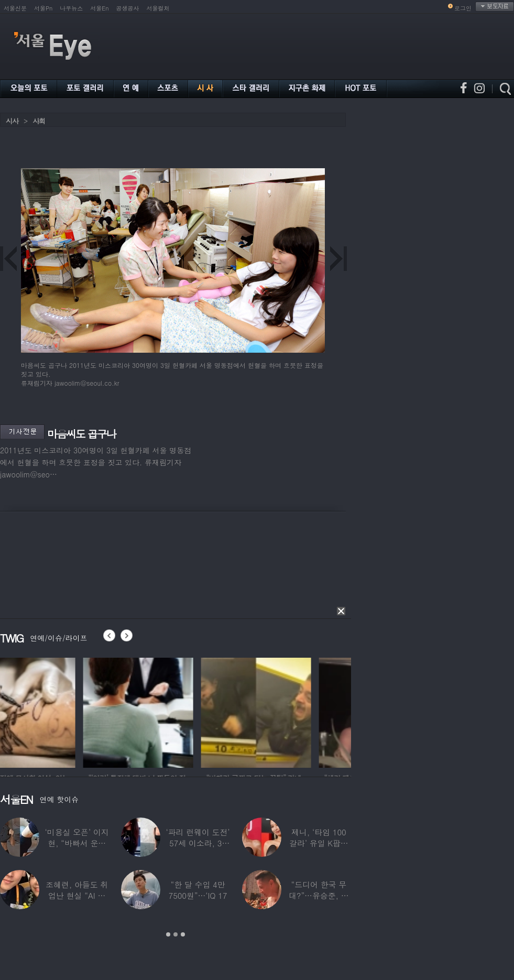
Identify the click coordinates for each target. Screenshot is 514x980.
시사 (12, 121)
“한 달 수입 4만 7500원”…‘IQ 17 (198, 890)
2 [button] (176, 934)
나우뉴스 (71, 8)
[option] (55, 711)
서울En (99, 8)
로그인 (463, 8)
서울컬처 (158, 8)
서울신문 (15, 8)
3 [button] (183, 934)
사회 (39, 121)
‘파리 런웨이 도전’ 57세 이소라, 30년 (198, 843)
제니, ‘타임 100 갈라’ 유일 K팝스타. (319, 843)
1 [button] (168, 934)
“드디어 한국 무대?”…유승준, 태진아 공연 (319, 895)
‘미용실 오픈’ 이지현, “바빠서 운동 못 (77, 843)
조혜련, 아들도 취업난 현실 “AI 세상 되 (77, 895)
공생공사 (128, 8)
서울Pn (43, 8)
